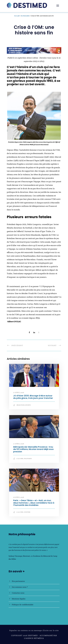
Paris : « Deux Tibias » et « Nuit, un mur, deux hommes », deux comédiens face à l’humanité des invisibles (34, 503)
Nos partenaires (18, 581)
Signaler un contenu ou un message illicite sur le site (34, 631)
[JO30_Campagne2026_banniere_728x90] (34, 50)
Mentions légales (19, 599)
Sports (28, 405)
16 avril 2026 (19, 497)
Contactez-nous (18, 593)
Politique (28, 459)
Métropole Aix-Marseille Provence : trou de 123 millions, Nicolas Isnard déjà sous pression (33, 449)
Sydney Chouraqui (15, 556)
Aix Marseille (25, 16)
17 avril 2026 (19, 393)
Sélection (21, 405)
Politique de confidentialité (23, 605)
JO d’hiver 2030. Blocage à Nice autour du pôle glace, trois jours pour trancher (33, 397)
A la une (20, 459)
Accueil (17, 16)
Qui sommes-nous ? (20, 587)
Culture (27, 512)
